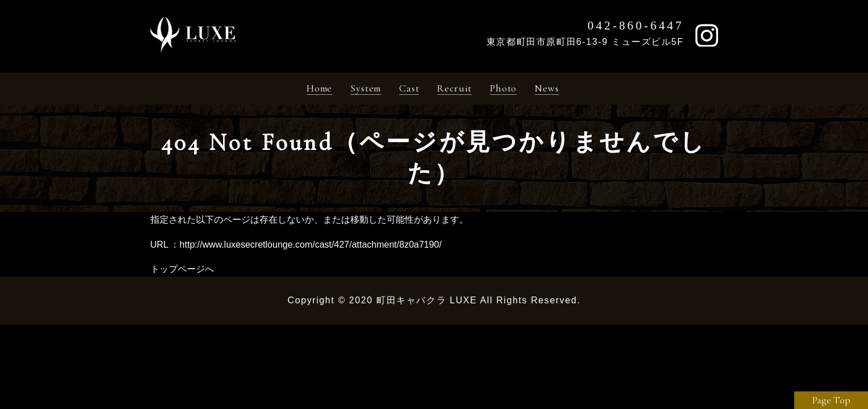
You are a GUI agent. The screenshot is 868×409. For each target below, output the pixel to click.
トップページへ (182, 272)
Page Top (831, 400)
